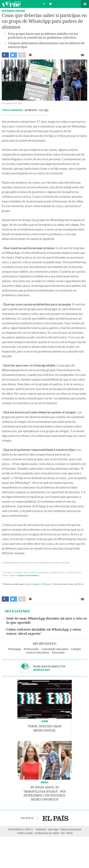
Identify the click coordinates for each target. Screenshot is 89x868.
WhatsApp (15, 649)
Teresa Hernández (13, 110)
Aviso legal (53, 829)
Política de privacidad (71, 829)
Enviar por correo (82, 55)
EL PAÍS (55, 818)
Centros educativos (38, 653)
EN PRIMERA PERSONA (14, 11)
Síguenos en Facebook (44, 3)
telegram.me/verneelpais (28, 575)
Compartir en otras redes (22, 55)
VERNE (45, 721)
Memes (45, 782)
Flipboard (47, 584)
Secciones (85, 4)
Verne (11, 4)
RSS (63, 833)
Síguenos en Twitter (50, 3)
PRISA (70, 833)
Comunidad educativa (55, 649)
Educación (58, 653)
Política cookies (25, 833)
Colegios (76, 649)
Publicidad (41, 829)
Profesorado (31, 649)
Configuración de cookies (47, 833)
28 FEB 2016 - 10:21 (37, 110)
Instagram (36, 584)
